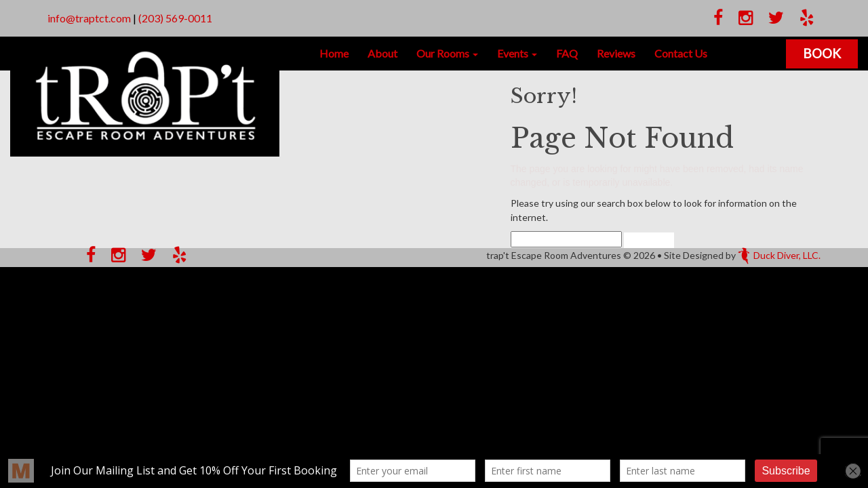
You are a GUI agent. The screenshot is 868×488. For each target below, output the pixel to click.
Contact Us (681, 53)
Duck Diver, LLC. (779, 255)
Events (517, 53)
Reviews (616, 53)
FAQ (567, 53)
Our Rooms (447, 53)
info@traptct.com (89, 18)
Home (334, 53)
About (382, 53)
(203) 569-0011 (175, 18)
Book (822, 53)
